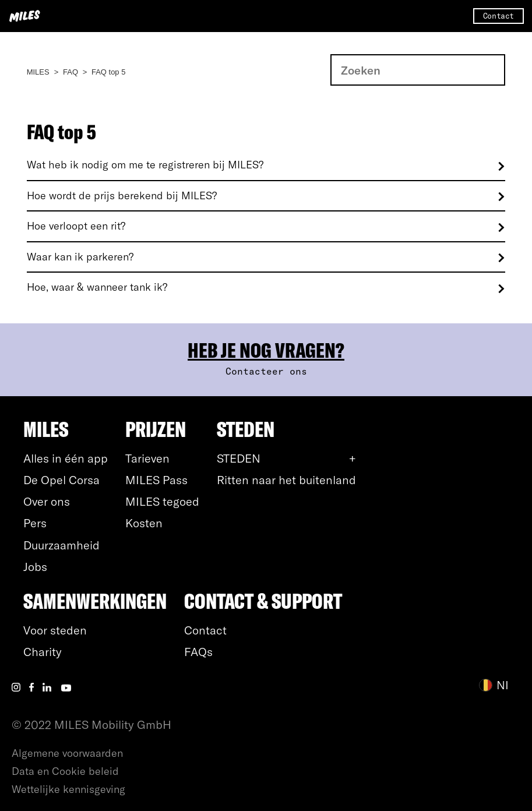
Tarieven (147, 458)
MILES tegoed (162, 501)
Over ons (47, 501)
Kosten (144, 523)
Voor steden (55, 630)
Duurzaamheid (61, 545)
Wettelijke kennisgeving (68, 789)
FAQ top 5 (109, 72)
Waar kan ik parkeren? (80, 257)
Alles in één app (66, 458)
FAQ (71, 72)
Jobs (35, 567)
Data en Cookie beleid (65, 771)
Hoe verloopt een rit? (76, 226)
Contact (498, 16)
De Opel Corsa (61, 480)
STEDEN (239, 458)
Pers (35, 523)
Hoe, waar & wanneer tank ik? (97, 287)
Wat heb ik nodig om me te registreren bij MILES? (145, 165)
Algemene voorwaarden (67, 753)
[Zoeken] (418, 70)
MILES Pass (156, 480)
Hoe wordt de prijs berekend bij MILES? (122, 196)
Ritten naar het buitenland (286, 480)
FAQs (198, 652)
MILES (38, 72)
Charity (43, 652)
